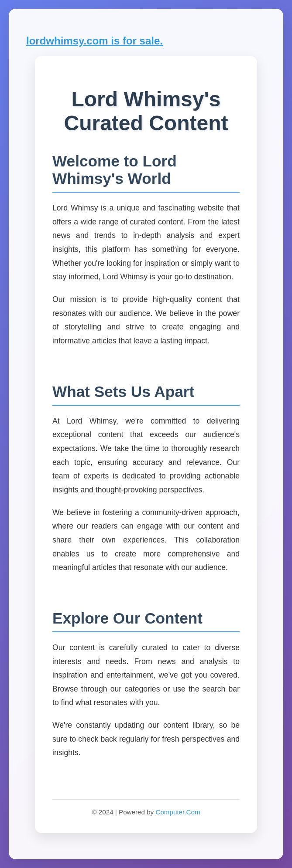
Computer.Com (178, 812)
